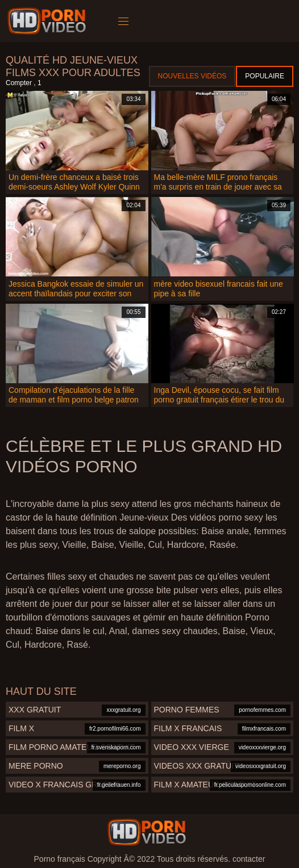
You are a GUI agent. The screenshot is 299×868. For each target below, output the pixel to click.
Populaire (265, 76)
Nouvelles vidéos (192, 76)
